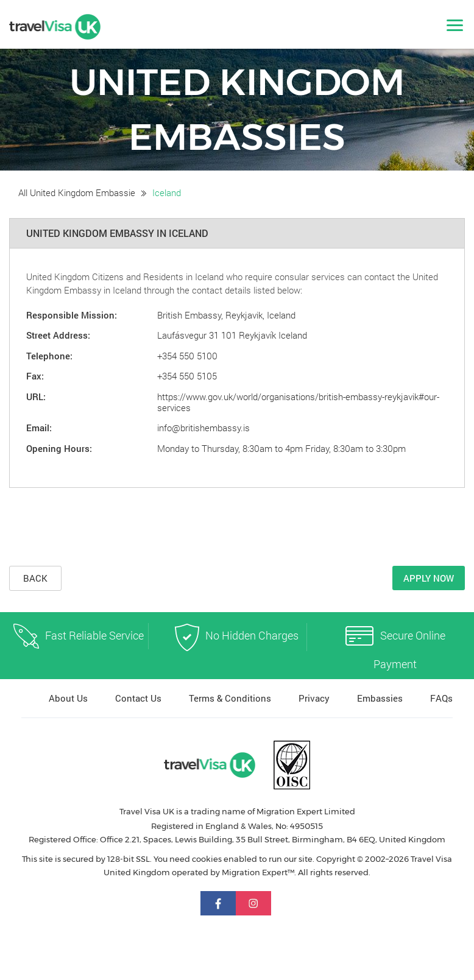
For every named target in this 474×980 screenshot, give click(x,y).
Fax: (35, 376)
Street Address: (58, 335)
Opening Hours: (59, 448)
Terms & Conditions (230, 698)
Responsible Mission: (72, 315)
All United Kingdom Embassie (77, 192)
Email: (39, 428)
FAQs (441, 698)
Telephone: (49, 356)
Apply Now (429, 578)
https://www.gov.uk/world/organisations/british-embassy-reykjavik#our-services (298, 402)
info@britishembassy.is (203, 428)
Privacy (314, 698)
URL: (36, 397)
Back (35, 578)
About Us (68, 698)
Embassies (380, 698)
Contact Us (138, 698)
